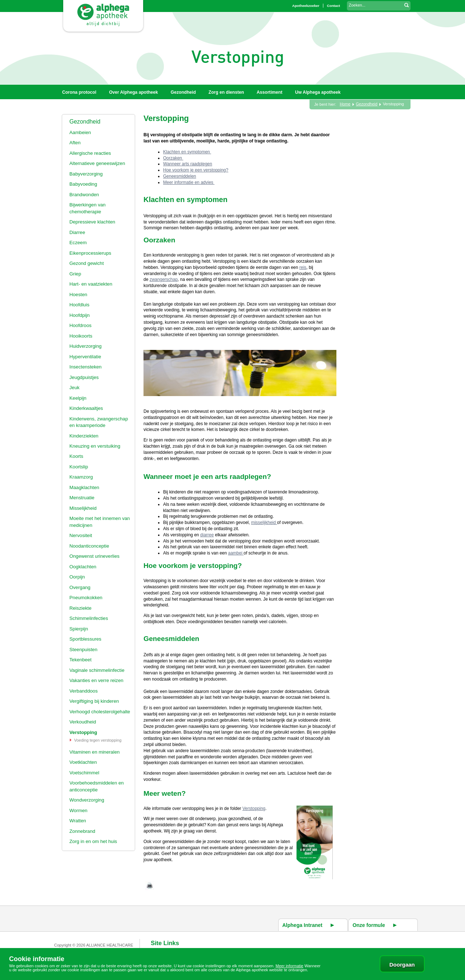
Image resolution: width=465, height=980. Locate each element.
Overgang (80, 587)
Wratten (78, 821)
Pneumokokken (86, 598)
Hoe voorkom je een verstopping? (196, 170)
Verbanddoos (84, 691)
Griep (75, 274)
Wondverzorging (87, 800)
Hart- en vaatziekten (91, 284)
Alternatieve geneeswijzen (97, 163)
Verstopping (83, 732)
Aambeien (80, 132)
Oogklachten (83, 567)
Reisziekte (80, 608)
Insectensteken (86, 367)
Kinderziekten (84, 436)
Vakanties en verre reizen (96, 680)
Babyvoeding (83, 184)
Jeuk (74, 388)
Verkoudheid (83, 722)
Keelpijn (78, 398)
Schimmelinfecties (89, 618)
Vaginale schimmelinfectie (97, 670)
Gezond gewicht (87, 263)
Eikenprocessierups (90, 253)
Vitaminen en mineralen (94, 752)
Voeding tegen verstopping (98, 740)
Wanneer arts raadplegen (188, 164)
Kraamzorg (81, 477)
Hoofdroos (80, 325)
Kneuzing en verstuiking (95, 446)
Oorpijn (77, 577)
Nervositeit (81, 535)
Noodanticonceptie (89, 546)
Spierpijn (79, 629)
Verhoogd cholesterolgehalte (100, 712)
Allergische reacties (90, 153)
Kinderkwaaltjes (86, 408)
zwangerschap (164, 279)
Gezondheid (85, 122)
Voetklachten (83, 762)
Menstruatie (82, 498)
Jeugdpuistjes (84, 377)
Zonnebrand (82, 831)
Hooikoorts (81, 336)
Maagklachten (84, 487)
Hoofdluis (79, 305)
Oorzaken (173, 158)
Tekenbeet (80, 660)
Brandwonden (84, 195)
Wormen (78, 810)
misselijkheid (264, 523)
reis (303, 267)
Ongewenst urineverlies (94, 556)
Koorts (76, 456)
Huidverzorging (86, 346)
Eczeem (78, 243)
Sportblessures (85, 639)
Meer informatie (290, 966)
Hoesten (78, 295)
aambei (236, 553)
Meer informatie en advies (189, 182)
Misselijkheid (83, 508)
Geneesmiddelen (180, 176)
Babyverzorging (86, 174)
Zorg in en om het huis (93, 841)
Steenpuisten (83, 650)
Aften (75, 143)
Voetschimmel (84, 773)
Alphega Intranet (302, 925)
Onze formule (369, 925)
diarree (207, 535)
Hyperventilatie (85, 357)
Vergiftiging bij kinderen (94, 701)
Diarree (77, 232)
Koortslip (79, 467)
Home (345, 104)
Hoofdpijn (80, 315)
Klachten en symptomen (187, 152)
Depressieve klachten (92, 222)
